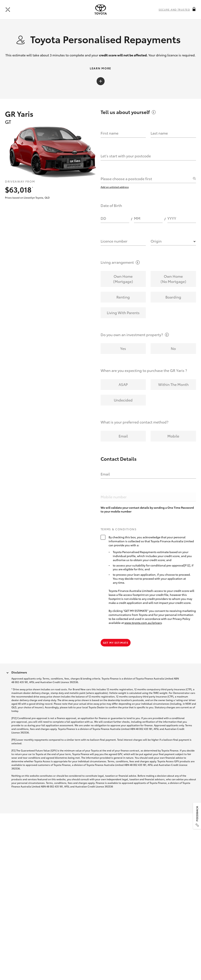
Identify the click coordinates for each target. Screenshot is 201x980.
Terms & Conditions (119, 540)
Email (105, 485)
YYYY (172, 229)
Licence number (114, 252)
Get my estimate (116, 654)
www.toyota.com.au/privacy (143, 634)
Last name (159, 144)
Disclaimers (19, 683)
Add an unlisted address (115, 198)
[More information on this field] (194, 9)
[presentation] (101, 10)
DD (103, 229)
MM (137, 229)
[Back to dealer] (8, 10)
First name (109, 144)
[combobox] (146, 190)
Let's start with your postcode (126, 167)
